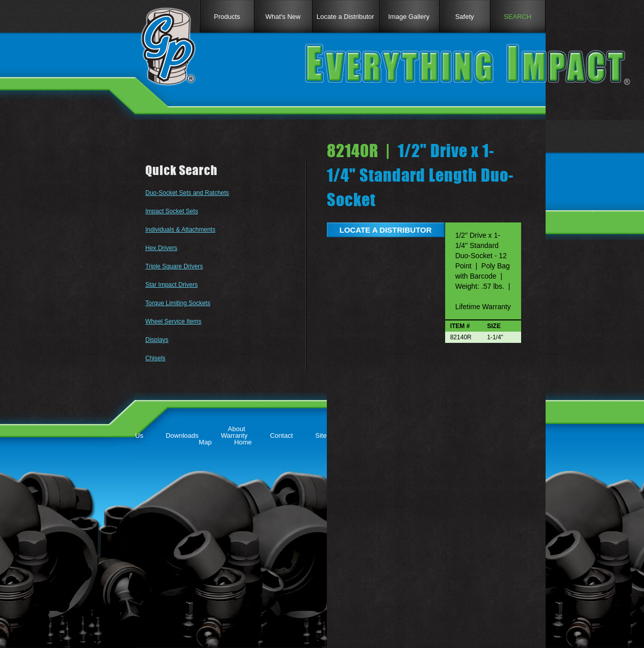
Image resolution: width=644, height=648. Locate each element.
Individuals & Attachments (180, 230)
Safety (465, 17)
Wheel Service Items (173, 321)
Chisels (155, 358)
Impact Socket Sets (172, 211)
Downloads (182, 435)
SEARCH (518, 17)
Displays (157, 340)
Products (227, 17)
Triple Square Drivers (174, 266)
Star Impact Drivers (172, 285)
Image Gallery (409, 17)
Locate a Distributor (345, 17)
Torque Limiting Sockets (178, 303)
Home (243, 442)
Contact (281, 435)
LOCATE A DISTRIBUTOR (386, 230)
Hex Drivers (161, 248)
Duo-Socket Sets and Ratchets (187, 193)
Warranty (234, 435)
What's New (283, 17)
